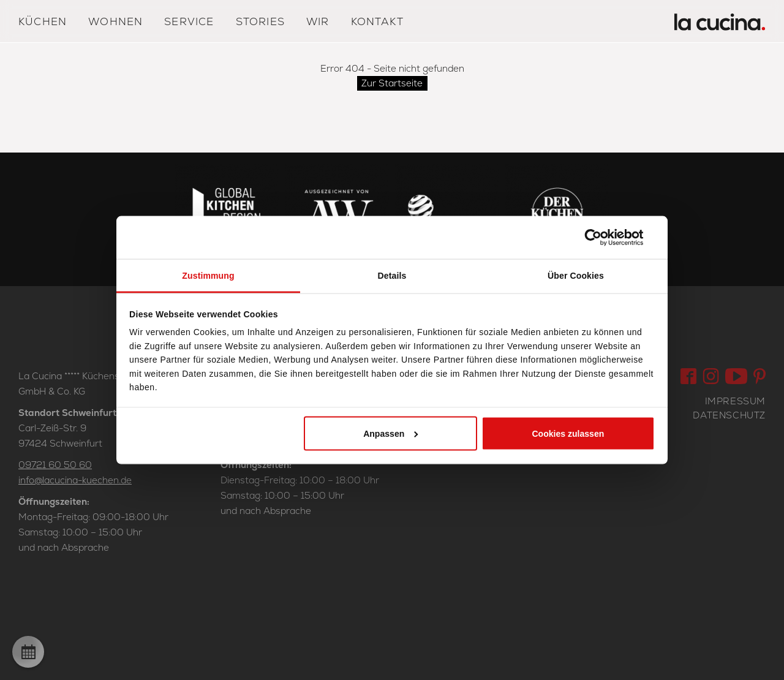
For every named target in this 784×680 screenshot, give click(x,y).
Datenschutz (729, 415)
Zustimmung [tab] (208, 276)
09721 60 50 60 (55, 465)
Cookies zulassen (568, 433)
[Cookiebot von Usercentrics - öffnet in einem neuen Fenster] (601, 238)
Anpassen (391, 433)
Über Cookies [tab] (576, 276)
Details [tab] (392, 276)
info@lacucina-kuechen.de (75, 480)
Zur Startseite (392, 83)
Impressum (735, 401)
